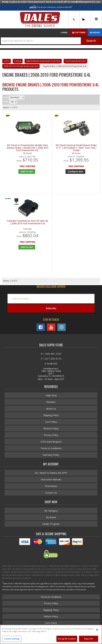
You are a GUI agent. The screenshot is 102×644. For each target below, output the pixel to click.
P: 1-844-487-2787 (51, 354)
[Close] (97, 630)
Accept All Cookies (67, 639)
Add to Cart (27, 172)
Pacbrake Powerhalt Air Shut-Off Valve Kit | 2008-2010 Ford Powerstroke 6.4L (27, 222)
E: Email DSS (51, 363)
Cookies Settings (12, 639)
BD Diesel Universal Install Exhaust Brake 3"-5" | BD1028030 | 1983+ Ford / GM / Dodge (76, 148)
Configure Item (75, 172)
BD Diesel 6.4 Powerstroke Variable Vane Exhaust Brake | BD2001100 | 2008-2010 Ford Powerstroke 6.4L (28, 148)
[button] (51, 41)
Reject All (89, 639)
